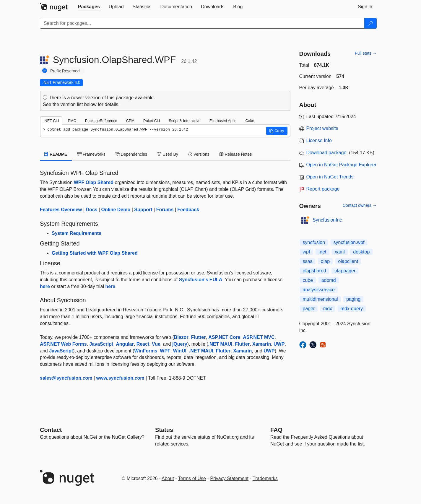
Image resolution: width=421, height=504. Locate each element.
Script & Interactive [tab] (185, 121)
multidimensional (320, 299)
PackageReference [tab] (101, 121)
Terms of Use (192, 478)
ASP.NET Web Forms (63, 344)
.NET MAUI (220, 344)
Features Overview (61, 210)
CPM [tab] (130, 121)
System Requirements (77, 233)
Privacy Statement (229, 478)
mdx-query (352, 309)
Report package (323, 189)
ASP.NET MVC (259, 337)
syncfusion (314, 242)
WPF (165, 351)
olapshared (314, 271)
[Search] (370, 23)
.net (322, 252)
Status (164, 430)
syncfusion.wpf (349, 242)
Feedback (188, 210)
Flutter (199, 337)
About (168, 478)
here (45, 286)
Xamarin (262, 344)
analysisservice (319, 290)
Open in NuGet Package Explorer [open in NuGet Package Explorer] (341, 165)
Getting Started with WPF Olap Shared (95, 253)
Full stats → (366, 53)
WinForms (146, 351)
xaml (340, 252)
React (143, 344)
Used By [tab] (168, 154)
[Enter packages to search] (202, 23)
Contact (51, 430)
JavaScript (101, 344)
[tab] (89, 7)
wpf (307, 252)
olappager (345, 271)
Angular (125, 344)
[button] (277, 131)
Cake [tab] (250, 121)
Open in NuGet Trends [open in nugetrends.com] (330, 177)
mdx (328, 309)
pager (309, 309)
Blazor (181, 337)
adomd (329, 280)
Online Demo (116, 210)
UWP (279, 344)
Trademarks (265, 478)
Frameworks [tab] (91, 154)
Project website (322, 128)
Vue (156, 344)
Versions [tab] (199, 154)
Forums (165, 210)
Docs (91, 210)
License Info (319, 140)
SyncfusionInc (327, 220)
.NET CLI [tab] (51, 121)
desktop (361, 252)
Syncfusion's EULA (200, 280)
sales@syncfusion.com (66, 378)
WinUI (180, 351)
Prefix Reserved (65, 71)
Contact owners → (360, 205)
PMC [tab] (72, 121)
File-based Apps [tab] (223, 121)
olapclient (348, 261)
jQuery (180, 344)
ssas (308, 261)
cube (308, 280)
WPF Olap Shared (94, 182)
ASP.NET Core (224, 337)
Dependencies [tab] (131, 154)
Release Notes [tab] (236, 154)
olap (325, 261)
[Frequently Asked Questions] (276, 430)
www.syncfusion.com (120, 378)
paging (353, 299)
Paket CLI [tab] (152, 121)
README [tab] (56, 154)
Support (143, 210)
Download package (326, 153)
